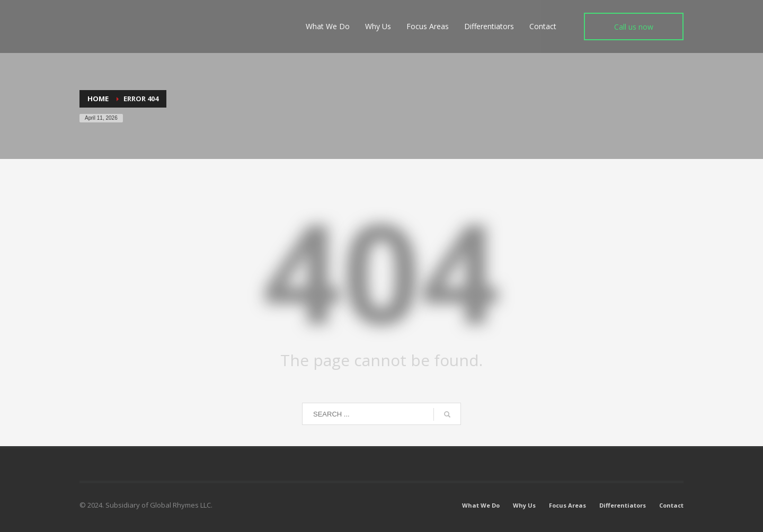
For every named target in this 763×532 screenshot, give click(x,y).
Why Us (524, 505)
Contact (671, 505)
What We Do (481, 505)
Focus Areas (567, 505)
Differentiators (623, 505)
